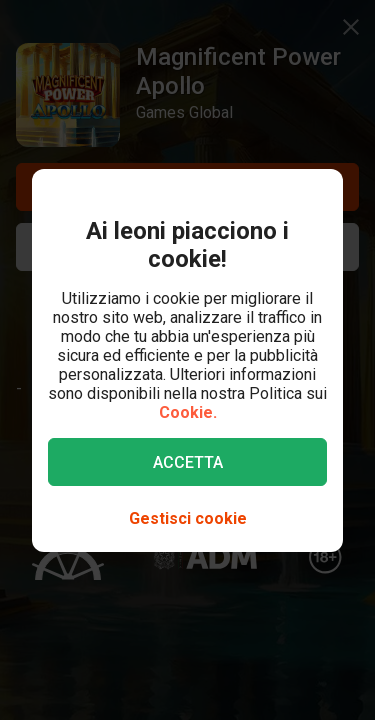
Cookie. (188, 412)
